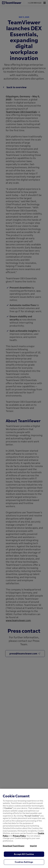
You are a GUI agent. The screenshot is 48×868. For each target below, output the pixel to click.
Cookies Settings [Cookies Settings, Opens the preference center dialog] (24, 862)
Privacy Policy (19, 836)
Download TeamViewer (14, 846)
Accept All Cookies (24, 854)
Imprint (33, 846)
